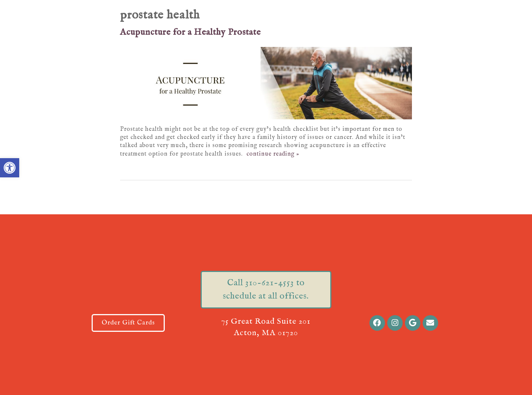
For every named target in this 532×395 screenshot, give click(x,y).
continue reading (273, 154)
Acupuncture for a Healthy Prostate (190, 32)
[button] (10, 168)
